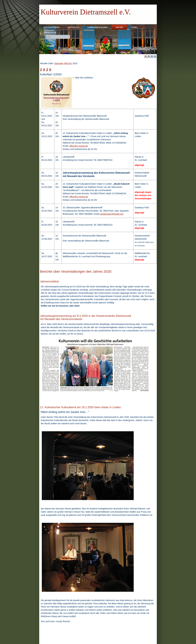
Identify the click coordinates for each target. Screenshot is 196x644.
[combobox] (58, 37)
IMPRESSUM (50, 32)
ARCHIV (119, 27)
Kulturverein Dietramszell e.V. (86, 12)
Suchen (43, 37)
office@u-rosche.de (78, 146)
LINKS (134, 27)
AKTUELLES (73, 27)
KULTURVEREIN (52, 27)
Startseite (59, 63)
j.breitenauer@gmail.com (112, 214)
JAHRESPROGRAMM (97, 27)
